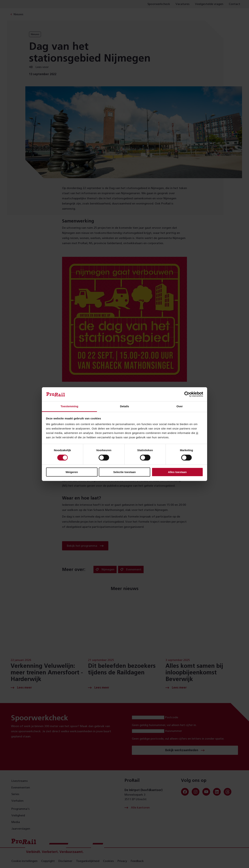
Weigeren (72, 472)
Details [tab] (124, 406)
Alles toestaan (177, 472)
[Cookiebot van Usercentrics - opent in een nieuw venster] (187, 394)
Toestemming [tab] (69, 406)
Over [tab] (180, 406)
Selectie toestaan (125, 472)
